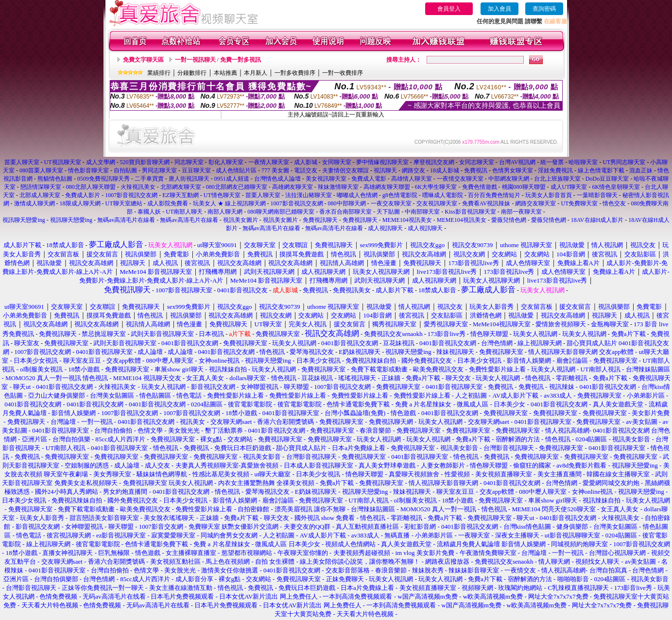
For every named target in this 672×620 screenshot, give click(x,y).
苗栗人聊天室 (22, 162)
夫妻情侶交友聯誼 (345, 170)
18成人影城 (445, 170)
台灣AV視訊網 (517, 162)
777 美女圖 (275, 170)
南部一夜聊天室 (521, 212)
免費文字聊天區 (143, 60)
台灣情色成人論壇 (277, 179)
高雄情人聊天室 (412, 179)
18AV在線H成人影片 (597, 220)
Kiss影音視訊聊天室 (470, 212)
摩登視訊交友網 (434, 162)
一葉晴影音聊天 (597, 195)
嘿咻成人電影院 (443, 195)
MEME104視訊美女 (407, 220)
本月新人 (256, 73)
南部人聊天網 (225, 212)
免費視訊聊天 (320, 220)
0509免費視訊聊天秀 (103, 179)
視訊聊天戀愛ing (24, 220)
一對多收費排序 (295, 73)
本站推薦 (225, 73)
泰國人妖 (149, 212)
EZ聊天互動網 (181, 195)
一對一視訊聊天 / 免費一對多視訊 (218, 60)
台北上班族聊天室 (557, 179)
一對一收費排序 (343, 73)
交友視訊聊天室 (437, 203)
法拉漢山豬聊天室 (309, 195)
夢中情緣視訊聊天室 (382, 162)
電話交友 (306, 170)
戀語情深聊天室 (41, 187)
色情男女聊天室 (513, 170)
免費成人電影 (369, 179)
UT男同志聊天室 (624, 162)
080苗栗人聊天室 (41, 170)
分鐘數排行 (192, 73)
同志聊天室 (189, 162)
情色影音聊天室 (88, 170)
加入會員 (500, 9)
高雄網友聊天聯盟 (387, 187)
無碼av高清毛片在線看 (126, 220)
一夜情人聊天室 (269, 162)
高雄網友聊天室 (293, 187)
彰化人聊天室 (226, 162)
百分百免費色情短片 (494, 195)
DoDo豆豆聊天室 (607, 179)
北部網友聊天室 (181, 187)
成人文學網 (101, 162)
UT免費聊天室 (579, 203)
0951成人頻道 (232, 179)
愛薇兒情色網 (509, 220)
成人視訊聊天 (385, 228)
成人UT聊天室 (569, 187)
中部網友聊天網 (509, 179)
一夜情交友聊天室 (460, 179)
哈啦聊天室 (583, 162)
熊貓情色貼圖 (55, 179)
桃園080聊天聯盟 (524, 187)
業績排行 (159, 73)
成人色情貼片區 (236, 170)
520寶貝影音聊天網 (145, 162)
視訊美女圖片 (241, 220)
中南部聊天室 (422, 212)
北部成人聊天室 (40, 195)
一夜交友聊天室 (391, 203)
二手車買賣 (149, 179)
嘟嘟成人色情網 (357, 195)
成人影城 (306, 162)
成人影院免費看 (168, 203)
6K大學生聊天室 (436, 187)
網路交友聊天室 (535, 203)
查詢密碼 (544, 9)
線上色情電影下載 (601, 170)
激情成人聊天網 (34, 203)
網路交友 (414, 170)
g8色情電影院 (400, 195)
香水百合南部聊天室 (345, 212)
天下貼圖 (388, 212)
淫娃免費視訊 (555, 170)
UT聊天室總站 (124, 203)
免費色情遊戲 (480, 187)
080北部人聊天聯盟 (91, 187)
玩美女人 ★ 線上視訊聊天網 (230, 203)
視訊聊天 (385, 170)
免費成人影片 (83, 195)
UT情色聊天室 (222, 195)
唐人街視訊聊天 (189, 179)
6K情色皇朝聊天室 (616, 187)
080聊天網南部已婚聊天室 (281, 212)
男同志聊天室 (159, 170)
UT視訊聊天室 (63, 162)
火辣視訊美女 (138, 187)
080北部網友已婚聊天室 (237, 187)
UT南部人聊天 (184, 212)
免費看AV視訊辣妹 (486, 203)
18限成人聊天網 (80, 203)
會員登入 (449, 9)
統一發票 (552, 162)
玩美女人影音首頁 (549, 195)
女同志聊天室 (477, 162)
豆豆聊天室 (196, 170)
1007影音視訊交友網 (131, 195)
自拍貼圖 (125, 170)
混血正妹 (641, 170)
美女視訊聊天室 (326, 179)
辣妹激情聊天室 (338, 187)
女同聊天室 (337, 162)
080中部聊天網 (347, 203)
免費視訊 (476, 170)
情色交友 (614, 203)
